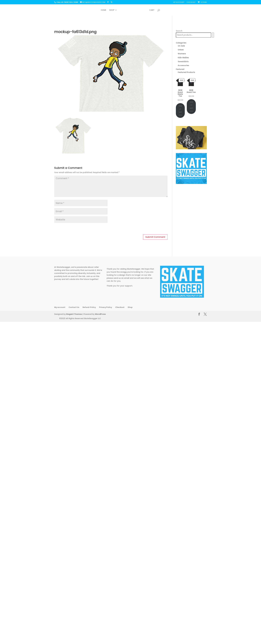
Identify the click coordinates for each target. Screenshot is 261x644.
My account (179, 2)
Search (179, 31)
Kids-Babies (183, 58)
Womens (182, 54)
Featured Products (186, 72)
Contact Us (74, 307)
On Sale (181, 46)
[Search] (213, 35)
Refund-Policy (89, 307)
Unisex (181, 50)
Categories (181, 43)
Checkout (191, 2)
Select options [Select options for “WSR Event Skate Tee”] (180, 110)
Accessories (183, 65)
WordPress (99, 314)
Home (103, 10)
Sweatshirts (183, 61)
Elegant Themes (73, 314)
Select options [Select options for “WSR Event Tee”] (191, 106)
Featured (180, 69)
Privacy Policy (106, 307)
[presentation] (72, 229)
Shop (112, 10)
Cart (152, 10)
